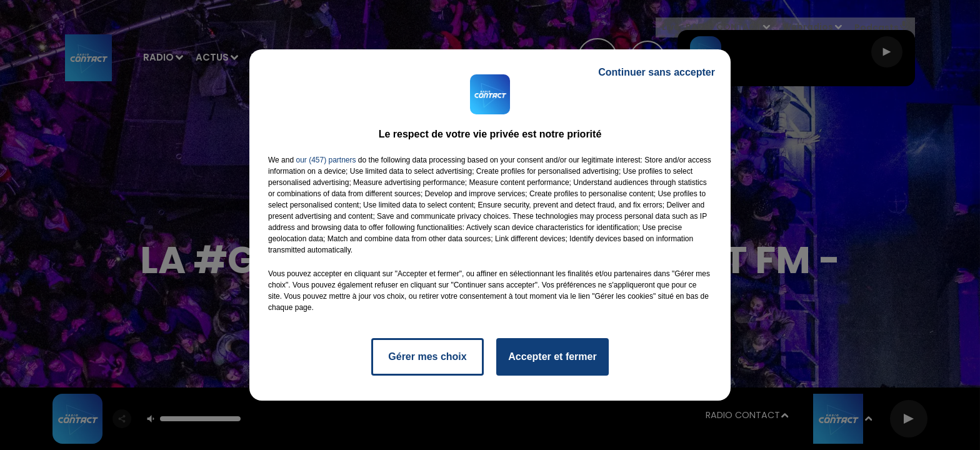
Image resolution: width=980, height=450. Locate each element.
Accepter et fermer (552, 357)
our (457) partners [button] (326, 160)
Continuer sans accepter (657, 72)
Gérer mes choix (427, 357)
